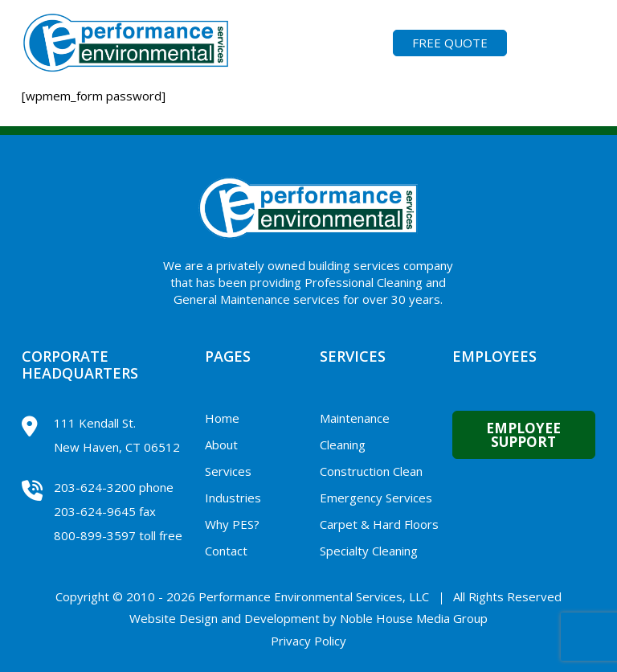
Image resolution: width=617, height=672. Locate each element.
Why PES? (232, 524)
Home (222, 418)
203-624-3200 (95, 487)
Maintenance (355, 418)
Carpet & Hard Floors (379, 524)
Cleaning (343, 445)
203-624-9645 (95, 511)
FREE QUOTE (450, 43)
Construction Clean (371, 471)
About (221, 445)
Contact (226, 551)
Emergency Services (376, 498)
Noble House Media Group (414, 618)
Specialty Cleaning (369, 551)
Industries (233, 498)
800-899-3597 (95, 535)
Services (228, 471)
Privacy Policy (308, 641)
